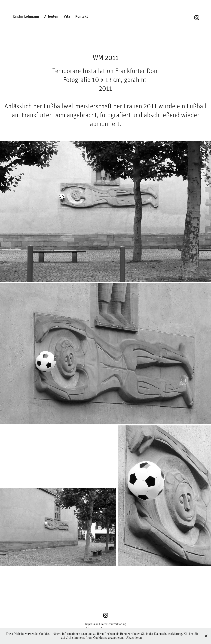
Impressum (92, 624)
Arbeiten (51, 16)
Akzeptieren (134, 638)
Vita (67, 16)
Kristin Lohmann (26, 16)
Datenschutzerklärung (113, 624)
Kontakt (82, 16)
